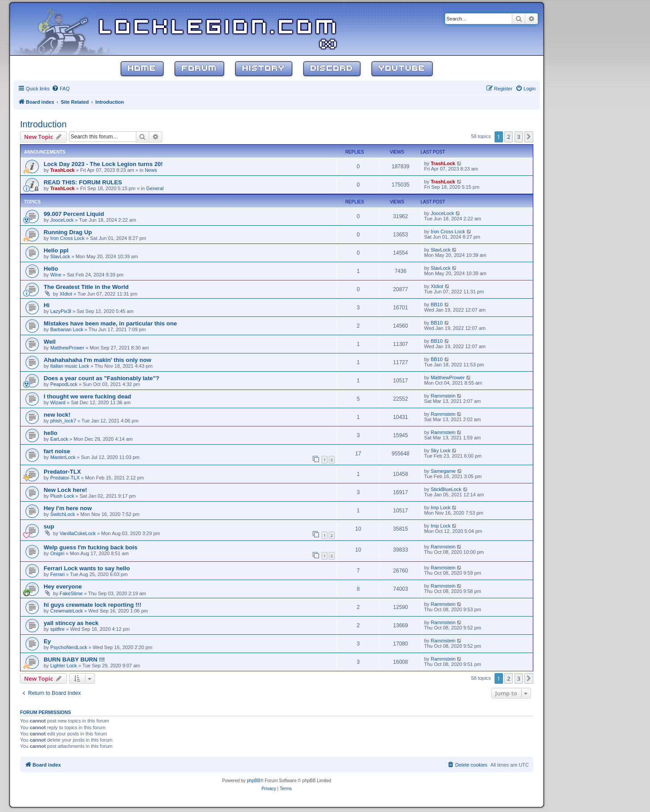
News (151, 170)
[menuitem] (61, 89)
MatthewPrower (67, 348)
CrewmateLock (67, 611)
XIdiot (66, 294)
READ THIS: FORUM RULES (83, 182)
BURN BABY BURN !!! (74, 660)
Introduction (43, 124)
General (155, 188)
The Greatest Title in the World (86, 287)
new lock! (57, 415)
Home (142, 69)
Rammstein (443, 396)
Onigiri (57, 553)
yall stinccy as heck (71, 623)
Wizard (58, 402)
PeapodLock (64, 384)
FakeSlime (71, 593)
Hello (51, 269)
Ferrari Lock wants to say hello (87, 568)
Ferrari (57, 574)
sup (49, 526)
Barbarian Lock (67, 329)
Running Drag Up (68, 232)
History (264, 69)
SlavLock (60, 256)
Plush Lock (62, 496)
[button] (529, 137)
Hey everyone (63, 587)
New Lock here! (65, 490)
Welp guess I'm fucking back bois (90, 547)
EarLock (59, 439)
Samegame (443, 471)
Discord (332, 69)
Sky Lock (441, 451)
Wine (56, 275)
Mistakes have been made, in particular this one (110, 323)
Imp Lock (441, 507)
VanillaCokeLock (78, 533)
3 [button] (519, 137)
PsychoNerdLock (69, 647)
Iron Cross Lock (67, 238)
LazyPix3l (61, 311)
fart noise (57, 451)
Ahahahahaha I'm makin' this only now (98, 360)
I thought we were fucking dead (87, 396)
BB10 (437, 304)
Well (50, 342)
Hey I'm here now (68, 508)
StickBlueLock (446, 489)
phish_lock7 (63, 421)
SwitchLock (63, 514)
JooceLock (62, 220)
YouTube (402, 69)
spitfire (57, 629)
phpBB (253, 781)
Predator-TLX (62, 472)
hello (51, 433)
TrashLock (63, 170)
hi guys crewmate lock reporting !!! (92, 605)
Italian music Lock (70, 366)
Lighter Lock (64, 666)
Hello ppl (56, 250)
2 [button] (509, 137)
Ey (47, 641)
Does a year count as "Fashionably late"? (102, 378)
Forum (199, 69)
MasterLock (63, 457)
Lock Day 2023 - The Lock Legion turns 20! (103, 164)
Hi (47, 305)
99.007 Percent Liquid (74, 214)
